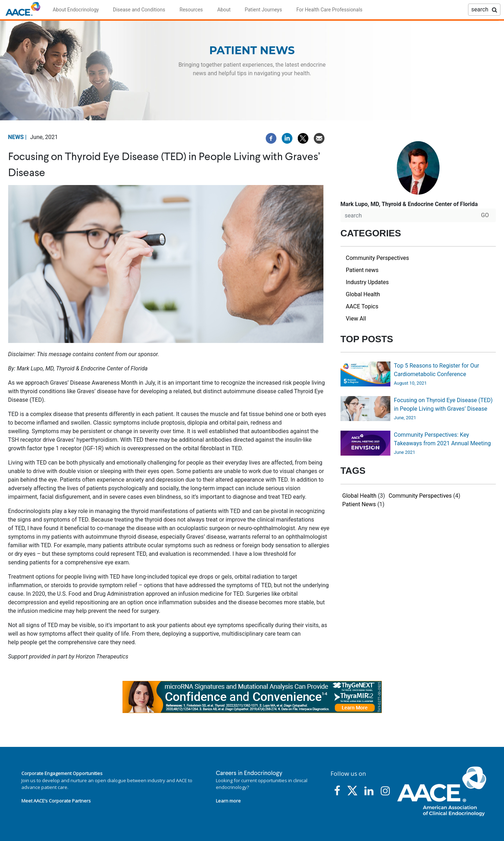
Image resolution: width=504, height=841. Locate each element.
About (224, 10)
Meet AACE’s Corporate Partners (56, 801)
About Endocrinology (76, 10)
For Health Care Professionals (329, 10)
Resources (191, 10)
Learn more (228, 801)
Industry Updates (367, 282)
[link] (252, 697)
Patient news (362, 270)
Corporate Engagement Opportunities (62, 773)
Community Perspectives (377, 258)
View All (356, 319)
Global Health (363, 294)
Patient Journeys (263, 10)
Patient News (359, 504)
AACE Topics (362, 306)
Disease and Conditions (139, 10)
